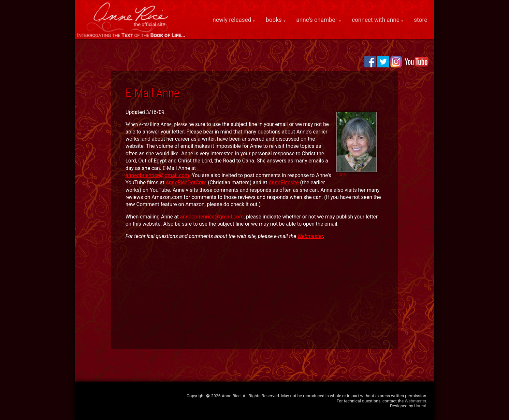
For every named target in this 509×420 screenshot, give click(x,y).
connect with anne (376, 20)
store (421, 20)
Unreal (420, 406)
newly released (232, 20)
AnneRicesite (284, 182)
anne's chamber (317, 20)
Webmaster (310, 236)
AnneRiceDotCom (186, 182)
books (274, 20)
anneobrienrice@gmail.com (157, 175)
